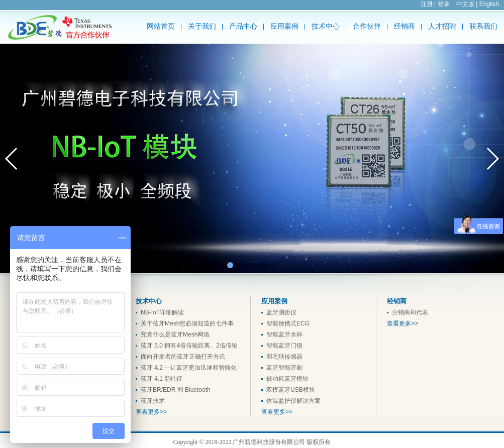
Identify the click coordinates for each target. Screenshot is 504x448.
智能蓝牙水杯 (284, 334)
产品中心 (243, 26)
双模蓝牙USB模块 (291, 390)
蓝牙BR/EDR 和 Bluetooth (176, 390)
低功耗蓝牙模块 (287, 379)
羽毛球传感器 (284, 357)
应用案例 (284, 26)
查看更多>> (151, 412)
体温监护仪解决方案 (293, 401)
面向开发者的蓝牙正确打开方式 (183, 357)
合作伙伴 (367, 26)
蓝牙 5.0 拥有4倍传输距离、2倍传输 (189, 346)
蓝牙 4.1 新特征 (162, 379)
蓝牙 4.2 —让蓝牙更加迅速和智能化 (189, 368)
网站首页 (161, 26)
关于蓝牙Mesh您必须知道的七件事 (187, 323)
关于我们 (202, 26)
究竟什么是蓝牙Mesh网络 (175, 334)
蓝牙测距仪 (281, 312)
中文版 (465, 4)
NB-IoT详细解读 (162, 312)
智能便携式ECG (288, 323)
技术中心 (326, 26)
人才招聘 (442, 26)
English (489, 4)
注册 (427, 4)
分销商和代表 (410, 312)
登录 (444, 4)
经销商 (405, 26)
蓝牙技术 (153, 401)
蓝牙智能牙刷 (284, 368)
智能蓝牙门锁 (284, 346)
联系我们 (483, 26)
